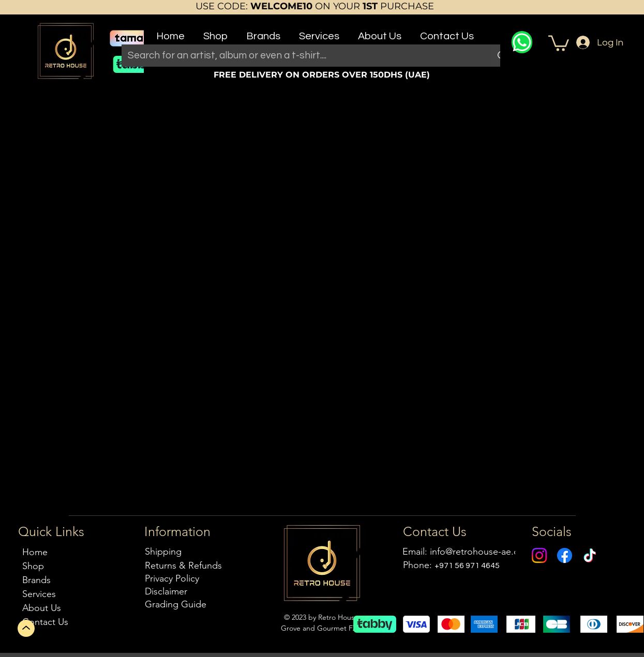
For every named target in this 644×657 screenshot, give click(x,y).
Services (39, 594)
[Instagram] (539, 555)
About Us (42, 608)
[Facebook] (565, 555)
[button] (215, 32)
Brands (36, 580)
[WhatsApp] (522, 42)
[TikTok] (590, 555)
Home (35, 552)
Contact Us (45, 622)
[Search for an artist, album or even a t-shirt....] (298, 56)
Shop (33, 566)
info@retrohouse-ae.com (481, 552)
